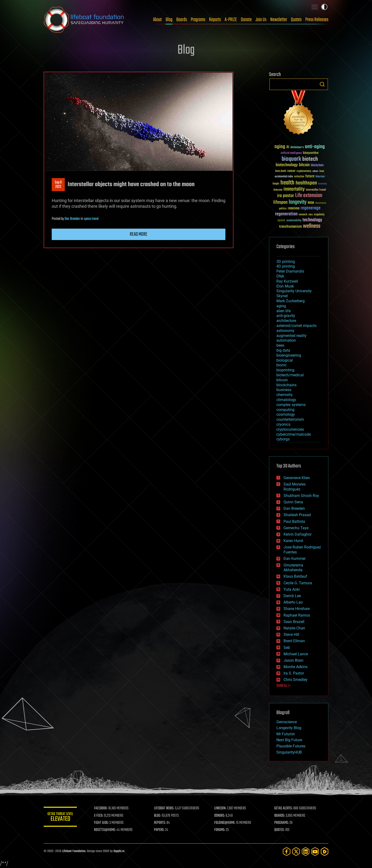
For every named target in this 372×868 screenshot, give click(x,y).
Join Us (261, 20)
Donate (246, 20)
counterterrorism (290, 419)
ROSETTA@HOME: (105, 830)
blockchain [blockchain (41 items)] (317, 165)
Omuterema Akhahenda (293, 568)
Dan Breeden (72, 219)
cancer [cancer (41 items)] (291, 171)
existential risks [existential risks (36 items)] (284, 177)
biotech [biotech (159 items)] (310, 159)
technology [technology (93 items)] (312, 220)
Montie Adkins (295, 667)
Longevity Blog (289, 728)
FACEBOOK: (101, 808)
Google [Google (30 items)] (276, 184)
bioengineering (289, 355)
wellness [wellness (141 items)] (312, 226)
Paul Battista (294, 521)
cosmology (286, 414)
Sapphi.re (119, 851)
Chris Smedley (295, 680)
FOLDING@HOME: (225, 823)
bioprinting (285, 370)
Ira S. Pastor (294, 673)
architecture (286, 321)
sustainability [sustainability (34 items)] (294, 221)
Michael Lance (296, 654)
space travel (91, 219)
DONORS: (220, 816)
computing (285, 410)
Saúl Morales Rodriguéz (295, 487)
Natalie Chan (294, 628)
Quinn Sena (293, 502)
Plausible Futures (291, 746)
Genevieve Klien (297, 478)
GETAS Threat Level (60, 818)
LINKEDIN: (220, 808)
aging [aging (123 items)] (280, 147)
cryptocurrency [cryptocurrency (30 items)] (304, 171)
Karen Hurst (293, 541)
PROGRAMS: (281, 823)
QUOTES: (279, 830)
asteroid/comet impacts (296, 326)
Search (322, 84)
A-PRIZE (231, 20)
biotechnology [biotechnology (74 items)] (287, 165)
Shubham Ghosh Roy (301, 496)
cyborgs (283, 439)
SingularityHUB (289, 752)
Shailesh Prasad (297, 515)
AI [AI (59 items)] (288, 147)
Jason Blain (293, 660)
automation (286, 340)
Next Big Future (289, 740)
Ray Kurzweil (287, 281)
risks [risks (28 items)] (311, 215)
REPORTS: (160, 823)
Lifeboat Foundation (74, 851)
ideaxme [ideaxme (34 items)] (278, 190)
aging (281, 306)
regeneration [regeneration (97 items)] (286, 214)
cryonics (283, 424)
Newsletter (279, 20)
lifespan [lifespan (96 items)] (280, 202)
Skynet (282, 296)
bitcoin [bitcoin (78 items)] (304, 165)
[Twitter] (296, 851)
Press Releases (317, 20)
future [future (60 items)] (310, 176)
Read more (139, 234)
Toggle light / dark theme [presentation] (324, 7)
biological (285, 360)
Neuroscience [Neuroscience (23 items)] (321, 203)
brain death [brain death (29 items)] (281, 171)
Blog (169, 20)
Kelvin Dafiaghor (298, 534)
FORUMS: (220, 830)
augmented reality (291, 336)
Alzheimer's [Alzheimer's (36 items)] (297, 148)
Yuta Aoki (292, 589)
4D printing (286, 266)
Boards (182, 20)
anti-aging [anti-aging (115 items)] (315, 147)
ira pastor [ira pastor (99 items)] (286, 196)
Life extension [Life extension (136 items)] (309, 196)
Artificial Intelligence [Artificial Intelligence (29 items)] (291, 153)
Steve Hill (291, 634)
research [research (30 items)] (303, 215)
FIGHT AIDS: (101, 823)
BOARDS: (280, 816)
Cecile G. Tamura (298, 583)
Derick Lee (292, 596)
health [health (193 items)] (287, 183)
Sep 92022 (58, 185)
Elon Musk (285, 286)
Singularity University (294, 291)
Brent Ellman (294, 641)
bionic (281, 365)
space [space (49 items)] (281, 220)
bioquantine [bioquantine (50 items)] (311, 153)
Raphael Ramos (297, 615)
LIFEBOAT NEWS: (164, 808)
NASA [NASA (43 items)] (311, 203)
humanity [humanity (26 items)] (323, 184)
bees (280, 345)
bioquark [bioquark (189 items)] (291, 159)
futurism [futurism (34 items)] (320, 177)
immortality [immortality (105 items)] (294, 189)
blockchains (286, 385)
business (284, 390)
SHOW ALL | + (284, 686)
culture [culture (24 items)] (315, 171)
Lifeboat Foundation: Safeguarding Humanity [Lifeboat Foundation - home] (84, 20)
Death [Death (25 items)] (322, 171)
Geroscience (287, 722)
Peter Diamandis (290, 271)
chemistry (285, 395)
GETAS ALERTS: (283, 808)
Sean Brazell (294, 622)
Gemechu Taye (296, 528)
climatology (286, 400)
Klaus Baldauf (295, 576)
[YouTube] (315, 851)
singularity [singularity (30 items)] (319, 215)
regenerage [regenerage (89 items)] (311, 208)
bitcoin (282, 380)
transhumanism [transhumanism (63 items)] (290, 227)
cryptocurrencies (290, 429)
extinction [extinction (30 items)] (299, 177)
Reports (215, 20)
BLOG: (157, 816)
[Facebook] (287, 851)
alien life (284, 311)
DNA (280, 276)
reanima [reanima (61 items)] (294, 208)
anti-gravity (286, 316)
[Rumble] (325, 851)
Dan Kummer (295, 559)
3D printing (286, 262)
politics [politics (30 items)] (283, 209)
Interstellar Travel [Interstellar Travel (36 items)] (316, 190)
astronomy (285, 331)
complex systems (291, 405)
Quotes (296, 20)
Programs (198, 20)
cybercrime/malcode (294, 434)
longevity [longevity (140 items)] (298, 202)
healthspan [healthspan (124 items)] (306, 183)
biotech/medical (290, 375)
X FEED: (98, 816)
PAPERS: (159, 830)
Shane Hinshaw (297, 609)
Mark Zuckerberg (291, 301)
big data (283, 350)
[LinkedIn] (306, 851)
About (157, 20)
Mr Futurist (286, 734)
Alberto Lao (293, 602)
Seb (287, 648)
